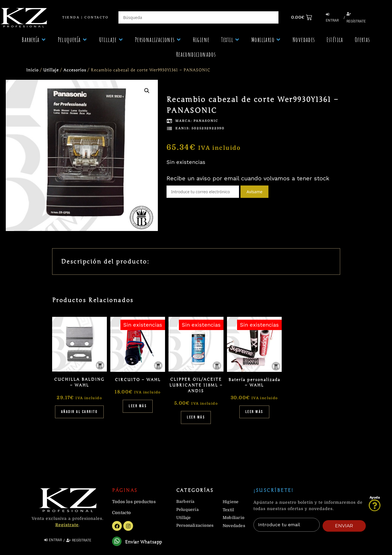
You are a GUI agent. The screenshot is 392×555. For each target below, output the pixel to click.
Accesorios (75, 70)
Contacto (96, 17)
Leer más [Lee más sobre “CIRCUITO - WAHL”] (138, 406)
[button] (34, 40)
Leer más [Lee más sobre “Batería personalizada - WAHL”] (254, 412)
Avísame (254, 192)
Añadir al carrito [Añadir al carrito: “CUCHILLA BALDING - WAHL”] (79, 412)
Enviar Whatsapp (145, 542)
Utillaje (51, 70)
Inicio (32, 70)
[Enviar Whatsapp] (117, 542)
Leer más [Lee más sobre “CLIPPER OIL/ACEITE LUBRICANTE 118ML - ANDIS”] (196, 417)
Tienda (71, 17)
